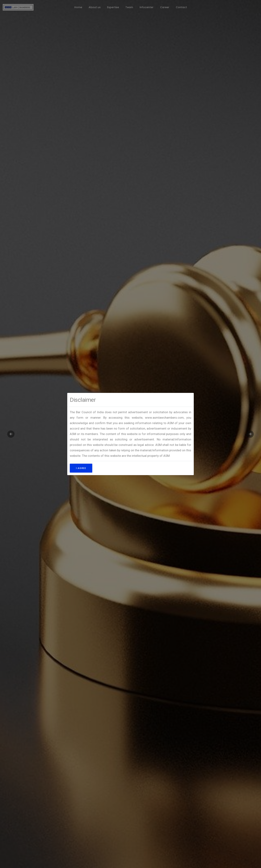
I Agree (81, 468)
